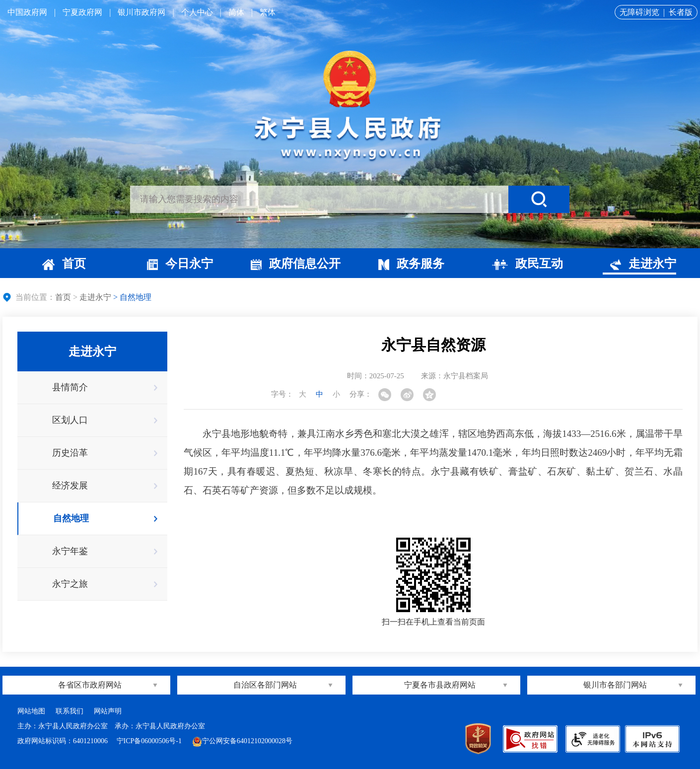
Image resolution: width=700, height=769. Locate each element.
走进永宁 (643, 264)
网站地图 (31, 711)
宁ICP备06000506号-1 (150, 741)
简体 (236, 12)
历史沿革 (70, 453)
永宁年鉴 (70, 551)
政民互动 (527, 264)
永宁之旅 (70, 584)
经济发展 (70, 486)
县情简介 (70, 387)
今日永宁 (180, 264)
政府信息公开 (296, 264)
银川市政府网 (141, 12)
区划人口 (70, 420)
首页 (64, 264)
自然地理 (71, 518)
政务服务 (411, 264)
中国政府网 (27, 12)
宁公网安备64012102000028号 (242, 741)
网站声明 (108, 711)
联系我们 (70, 711)
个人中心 (197, 12)
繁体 (268, 12)
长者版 (681, 12)
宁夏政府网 (82, 12)
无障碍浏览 (639, 12)
